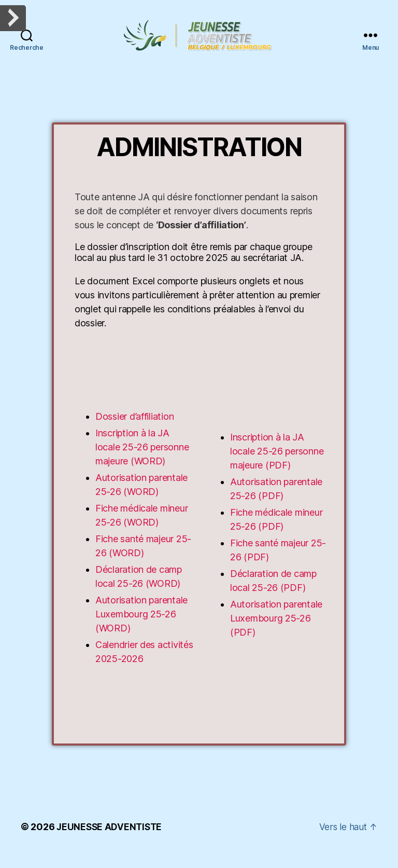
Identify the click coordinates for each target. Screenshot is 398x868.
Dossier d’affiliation (134, 428)
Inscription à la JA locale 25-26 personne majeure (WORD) (142, 459)
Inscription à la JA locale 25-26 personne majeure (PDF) (277, 463)
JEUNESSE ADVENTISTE (111, 839)
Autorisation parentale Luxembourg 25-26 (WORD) (141, 626)
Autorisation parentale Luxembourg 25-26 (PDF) (276, 630)
